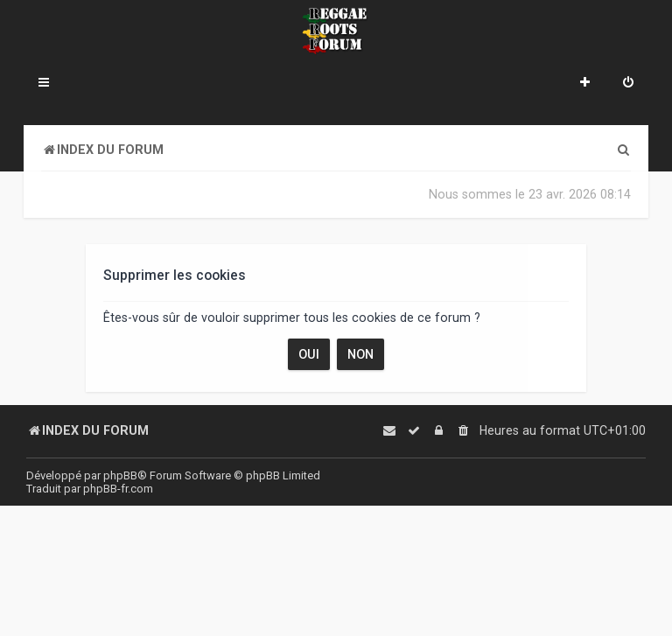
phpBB (120, 475)
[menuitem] (628, 84)
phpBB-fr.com (118, 489)
